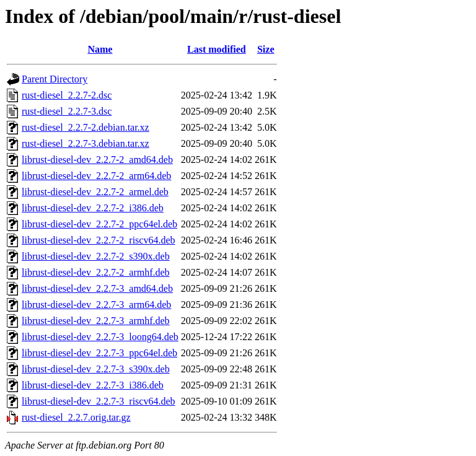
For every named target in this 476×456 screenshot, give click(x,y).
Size (266, 49)
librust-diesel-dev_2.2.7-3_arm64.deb (96, 305)
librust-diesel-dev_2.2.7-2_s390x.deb (96, 256)
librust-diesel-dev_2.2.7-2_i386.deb (93, 208)
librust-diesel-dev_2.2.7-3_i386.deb (93, 385)
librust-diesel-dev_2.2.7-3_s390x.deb (96, 369)
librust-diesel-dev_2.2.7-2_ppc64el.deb (99, 224)
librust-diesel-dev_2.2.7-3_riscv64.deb (99, 401)
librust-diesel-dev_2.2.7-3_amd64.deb (97, 288)
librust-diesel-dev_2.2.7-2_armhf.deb (96, 272)
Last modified (217, 49)
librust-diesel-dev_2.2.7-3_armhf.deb (96, 321)
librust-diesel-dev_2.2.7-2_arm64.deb (96, 176)
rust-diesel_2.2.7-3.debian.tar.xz (86, 143)
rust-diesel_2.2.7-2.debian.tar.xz (86, 127)
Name (100, 49)
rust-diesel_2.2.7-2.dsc (67, 95)
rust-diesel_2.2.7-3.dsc (67, 111)
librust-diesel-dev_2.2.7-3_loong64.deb (100, 337)
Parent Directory (55, 79)
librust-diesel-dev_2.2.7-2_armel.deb (95, 192)
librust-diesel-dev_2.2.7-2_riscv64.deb (99, 240)
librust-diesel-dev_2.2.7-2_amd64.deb (97, 160)
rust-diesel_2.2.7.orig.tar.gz (76, 417)
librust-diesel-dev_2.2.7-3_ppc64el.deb (99, 353)
